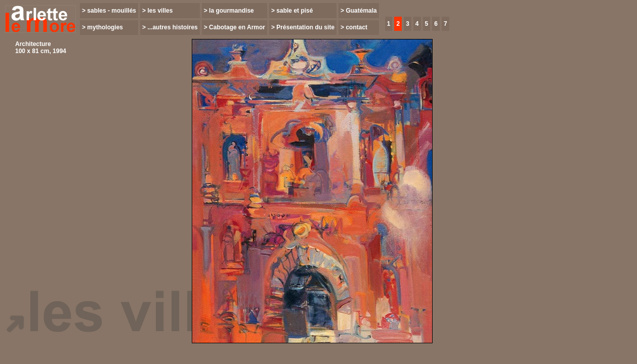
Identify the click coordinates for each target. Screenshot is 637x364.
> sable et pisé (292, 11)
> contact (354, 27)
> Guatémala (359, 11)
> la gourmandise (229, 11)
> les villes (157, 11)
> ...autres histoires (170, 27)
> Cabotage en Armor (235, 27)
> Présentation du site (303, 27)
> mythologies (102, 27)
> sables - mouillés (109, 11)
